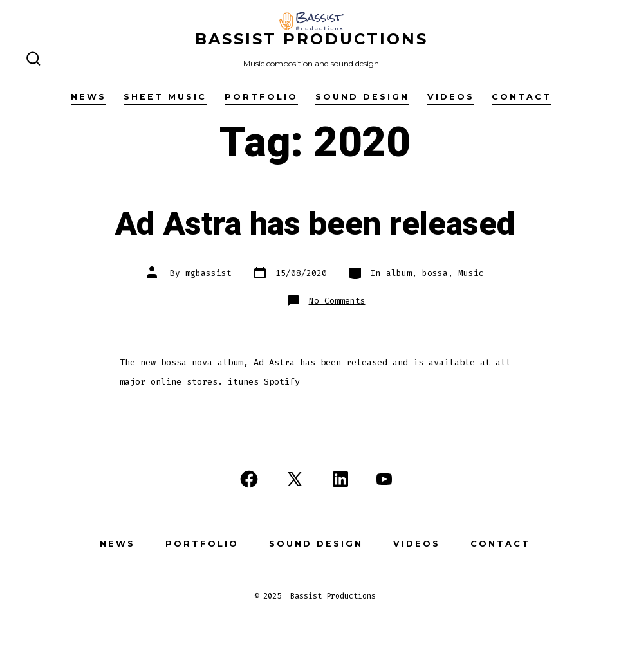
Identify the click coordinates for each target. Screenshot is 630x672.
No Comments (337, 301)
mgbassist (208, 273)
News (88, 97)
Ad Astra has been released (315, 224)
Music (471, 273)
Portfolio (261, 97)
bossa (435, 273)
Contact (522, 97)
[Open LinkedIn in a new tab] (340, 479)
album (399, 273)
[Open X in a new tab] (295, 479)
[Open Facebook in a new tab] (249, 479)
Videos (451, 97)
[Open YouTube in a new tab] (384, 479)
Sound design (362, 97)
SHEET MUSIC (165, 97)
